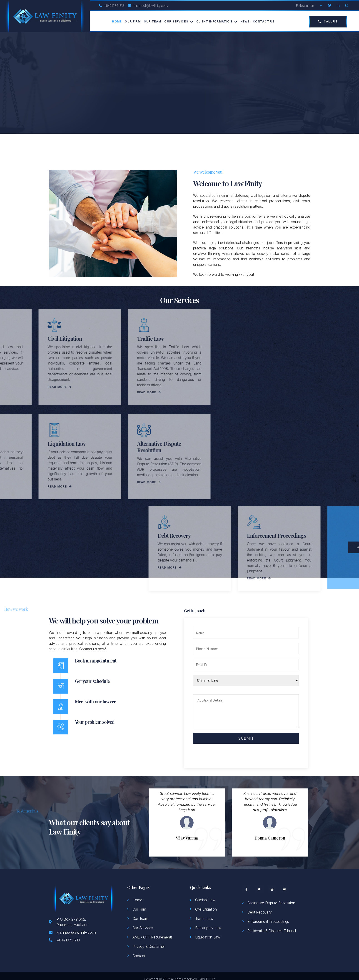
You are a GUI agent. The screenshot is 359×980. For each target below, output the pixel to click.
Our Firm (133, 21)
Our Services (179, 22)
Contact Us (264, 21)
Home (117, 21)
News (245, 21)
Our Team (152, 21)
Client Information (217, 22)
